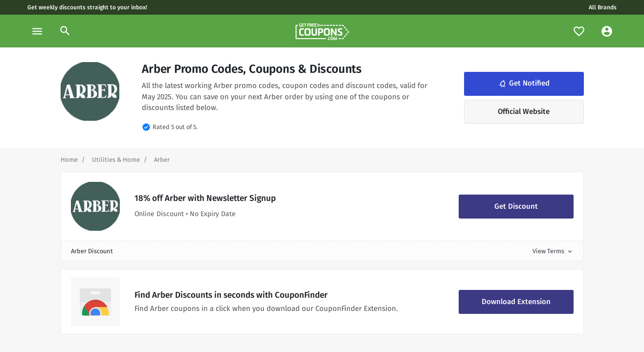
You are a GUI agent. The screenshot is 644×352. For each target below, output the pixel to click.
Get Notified (523, 84)
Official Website (524, 111)
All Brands (603, 7)
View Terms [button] (553, 251)
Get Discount (516, 206)
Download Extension (516, 302)
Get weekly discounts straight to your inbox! (87, 7)
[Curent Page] (162, 160)
